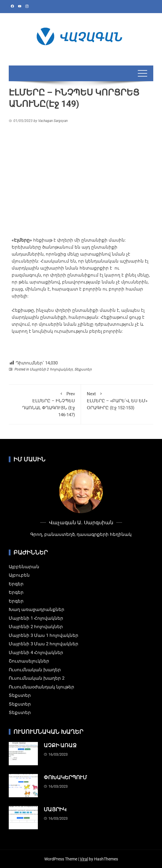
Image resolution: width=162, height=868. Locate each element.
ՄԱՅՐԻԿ (55, 809)
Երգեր (16, 584)
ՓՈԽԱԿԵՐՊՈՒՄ (65, 777)
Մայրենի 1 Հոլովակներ (36, 618)
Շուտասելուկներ (29, 661)
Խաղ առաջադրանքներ (37, 610)
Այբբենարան (24, 567)
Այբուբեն (19, 575)
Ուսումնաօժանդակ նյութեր (42, 687)
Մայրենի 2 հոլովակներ (51, 369)
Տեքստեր (83, 369)
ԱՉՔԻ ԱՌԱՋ (60, 745)
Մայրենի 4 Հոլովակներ (36, 653)
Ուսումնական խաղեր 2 (37, 678)
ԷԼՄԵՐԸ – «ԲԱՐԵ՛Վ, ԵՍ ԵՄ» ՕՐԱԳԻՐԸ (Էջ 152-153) (117, 400)
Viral (84, 859)
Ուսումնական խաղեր (35, 670)
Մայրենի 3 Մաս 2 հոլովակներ (44, 644)
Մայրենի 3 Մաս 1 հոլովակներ (44, 635)
